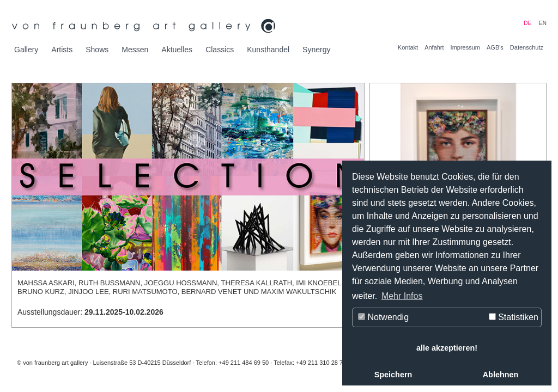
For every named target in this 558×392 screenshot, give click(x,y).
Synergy (316, 50)
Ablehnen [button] (501, 375)
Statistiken (514, 317)
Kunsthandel (268, 50)
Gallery (26, 50)
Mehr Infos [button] (402, 296)
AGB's (495, 47)
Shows (97, 50)
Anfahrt (434, 47)
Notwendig (383, 317)
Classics (220, 50)
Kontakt (408, 47)
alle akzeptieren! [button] (447, 348)
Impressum (465, 47)
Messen (135, 50)
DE (527, 23)
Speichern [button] (393, 375)
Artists (62, 50)
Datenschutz (527, 47)
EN (543, 23)
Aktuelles (177, 50)
